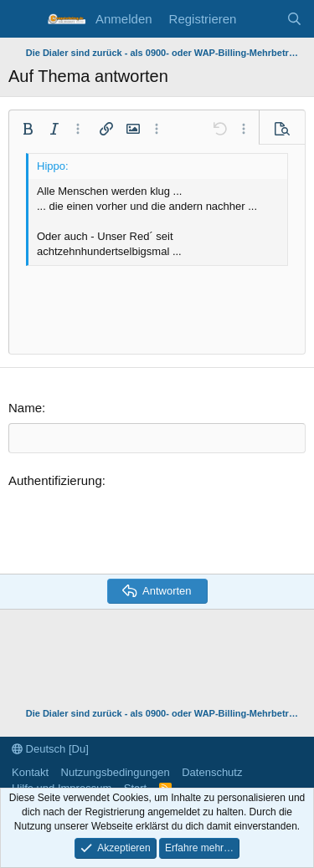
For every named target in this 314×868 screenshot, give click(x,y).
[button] (28, 129)
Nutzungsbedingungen (116, 772)
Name (25, 408)
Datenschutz (212, 772)
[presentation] (136, 528)
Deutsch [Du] (50, 749)
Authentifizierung (55, 480)
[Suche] (294, 19)
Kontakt (30, 772)
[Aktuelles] (261, 19)
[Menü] (23, 19)
